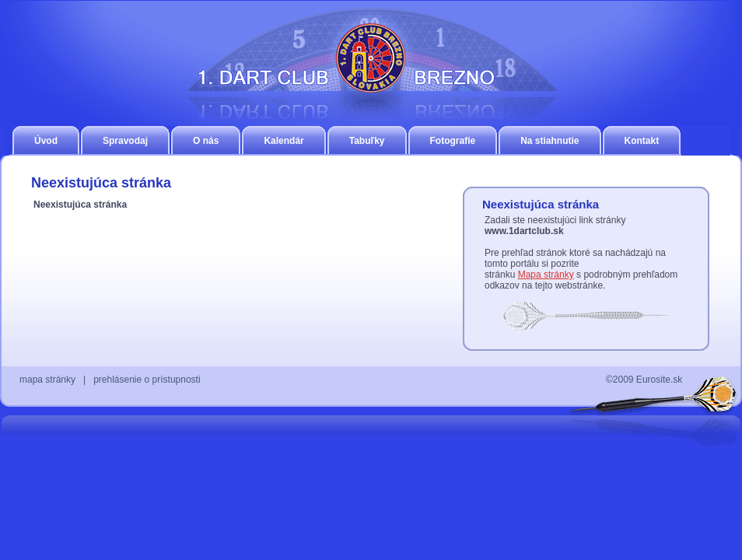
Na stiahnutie (549, 141)
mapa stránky (47, 380)
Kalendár (283, 141)
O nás (206, 141)
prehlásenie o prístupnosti (147, 380)
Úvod (46, 141)
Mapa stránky (546, 275)
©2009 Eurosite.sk (644, 380)
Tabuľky (367, 141)
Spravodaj (125, 141)
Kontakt (642, 141)
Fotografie (453, 141)
